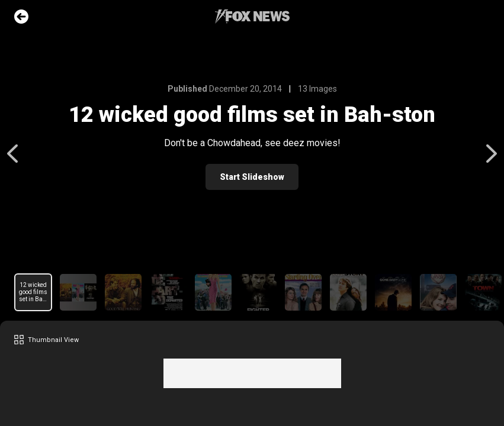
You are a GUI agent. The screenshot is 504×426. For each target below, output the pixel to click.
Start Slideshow (252, 177)
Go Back (21, 17)
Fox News (252, 17)
